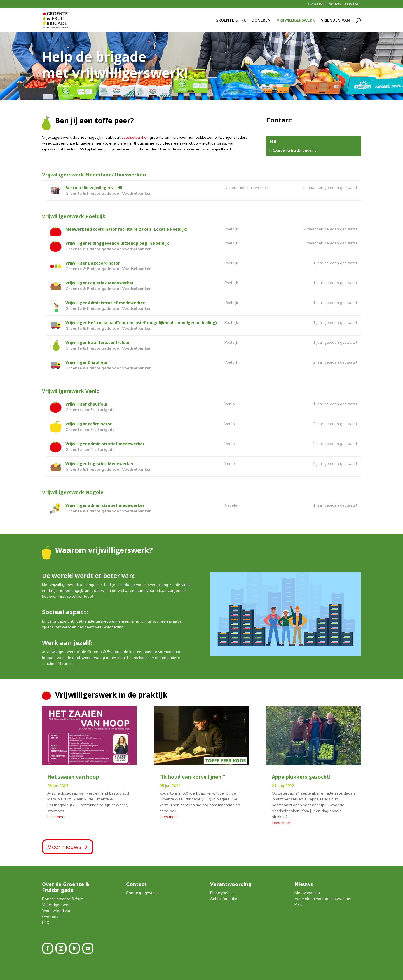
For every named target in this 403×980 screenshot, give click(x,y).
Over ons (50, 917)
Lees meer (57, 817)
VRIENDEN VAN (335, 20)
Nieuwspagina (307, 893)
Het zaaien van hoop (73, 777)
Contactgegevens (142, 893)
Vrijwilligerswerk (57, 905)
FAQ (46, 923)
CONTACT (353, 4)
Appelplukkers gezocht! (301, 777)
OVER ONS (316, 4)
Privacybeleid (222, 893)
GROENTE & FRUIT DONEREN (243, 20)
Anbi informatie (224, 899)
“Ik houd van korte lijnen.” (192, 777)
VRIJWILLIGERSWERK (296, 20)
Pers (298, 905)
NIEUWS (335, 4)
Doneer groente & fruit (62, 899)
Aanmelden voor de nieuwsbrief (323, 899)
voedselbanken (135, 137)
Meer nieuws (64, 847)
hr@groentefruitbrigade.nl (292, 150)
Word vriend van (57, 911)
